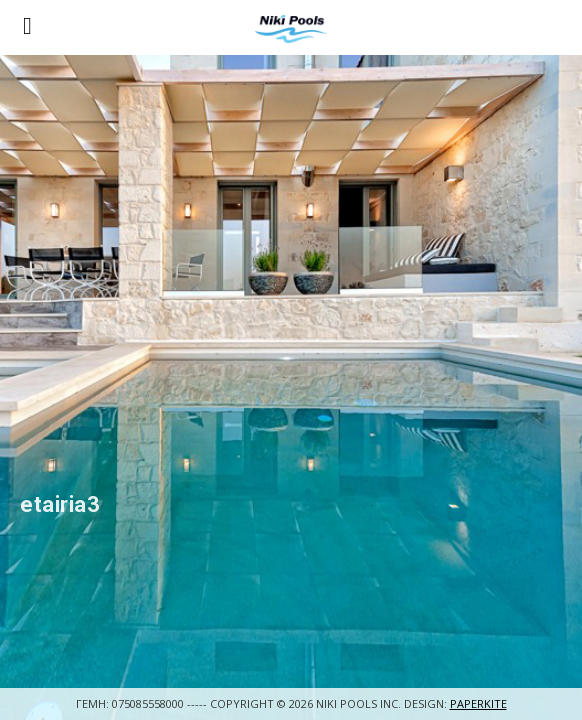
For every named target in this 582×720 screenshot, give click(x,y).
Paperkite (478, 703)
